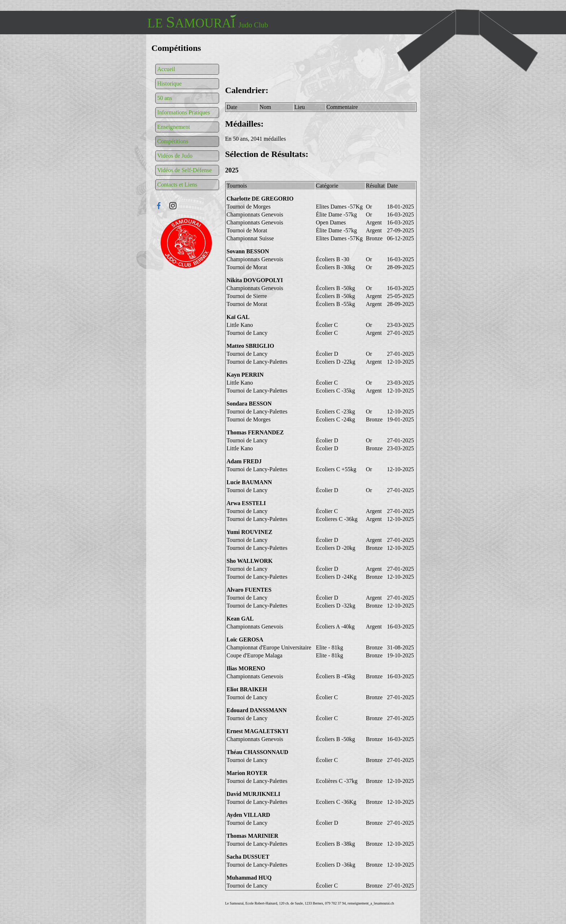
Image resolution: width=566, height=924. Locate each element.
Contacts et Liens (177, 185)
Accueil (166, 69)
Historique (170, 84)
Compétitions (173, 141)
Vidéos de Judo (175, 156)
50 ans (165, 98)
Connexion (186, 243)
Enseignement (174, 127)
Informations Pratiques (184, 112)
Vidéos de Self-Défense (185, 170)
